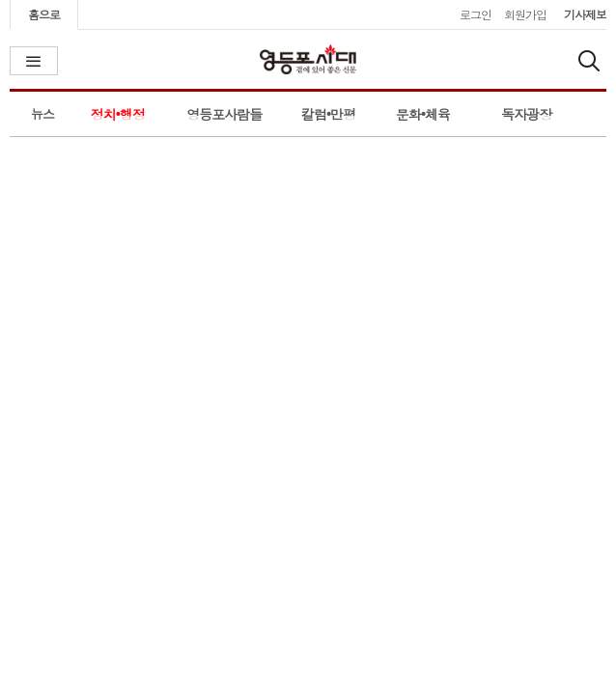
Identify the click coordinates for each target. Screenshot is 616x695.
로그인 (476, 14)
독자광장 (526, 114)
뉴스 (42, 113)
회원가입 (525, 14)
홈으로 (44, 14)
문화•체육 (423, 114)
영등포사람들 (224, 114)
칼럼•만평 (328, 114)
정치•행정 (118, 114)
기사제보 (585, 14)
